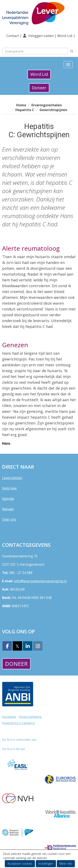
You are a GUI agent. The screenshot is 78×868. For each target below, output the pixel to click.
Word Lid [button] (39, 74)
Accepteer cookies (20, 864)
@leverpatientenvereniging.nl (40, 581)
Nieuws (8, 509)
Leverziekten (12, 478)
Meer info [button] (66, 864)
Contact (13, 36)
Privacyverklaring (30, 717)
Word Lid (65, 36)
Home (21, 105)
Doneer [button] (39, 88)
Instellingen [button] (46, 864)
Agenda (8, 499)
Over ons (9, 519)
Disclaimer (9, 717)
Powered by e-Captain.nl (18, 723)
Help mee (9, 488)
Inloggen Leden (41, 36)
